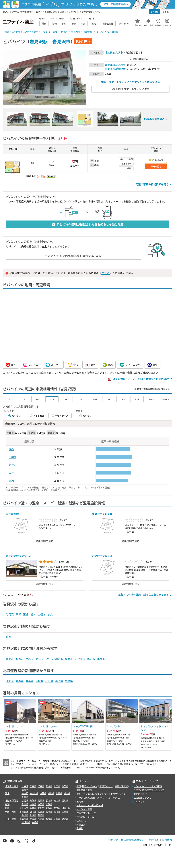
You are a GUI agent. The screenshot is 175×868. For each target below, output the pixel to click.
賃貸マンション (90, 786)
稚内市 (91, 659)
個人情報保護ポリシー (134, 840)
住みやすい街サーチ (86, 813)
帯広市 (30, 659)
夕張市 (49, 659)
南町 (9, 637)
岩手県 (30, 681)
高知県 (41, 815)
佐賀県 (33, 819)
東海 (7, 804)
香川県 (25, 815)
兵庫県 (33, 808)
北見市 (39, 659)
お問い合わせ (140, 794)
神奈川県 (34, 793)
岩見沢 (13, 465)
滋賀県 (49, 808)
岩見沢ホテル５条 (102, 556)
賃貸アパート (106, 786)
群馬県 (25, 797)
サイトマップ (140, 801)
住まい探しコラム (85, 817)
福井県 (65, 800)
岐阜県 (33, 804)
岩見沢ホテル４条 (102, 514)
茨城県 (59, 793)
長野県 (41, 800)
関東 (7, 793)
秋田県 (49, 681)
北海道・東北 (12, 786)
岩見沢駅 (39, 41)
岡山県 (33, 812)
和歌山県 (66, 808)
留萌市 (69, 659)
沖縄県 (35, 822)
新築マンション (101, 794)
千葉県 (51, 793)
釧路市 (20, 659)
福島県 (69, 681)
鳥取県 (41, 812)
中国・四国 (11, 812)
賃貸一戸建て (121, 786)
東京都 (25, 793)
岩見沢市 (61, 41)
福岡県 (25, 819)
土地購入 (81, 801)
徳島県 (65, 812)
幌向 (11, 449)
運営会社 (113, 840)
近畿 (7, 808)
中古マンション (118, 794)
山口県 (57, 812)
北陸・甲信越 (12, 800)
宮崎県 (65, 819)
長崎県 (41, 819)
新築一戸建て (97, 798)
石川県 (57, 800)
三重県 (49, 804)
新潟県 (25, 800)
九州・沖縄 (11, 819)
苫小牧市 (80, 659)
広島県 (25, 812)
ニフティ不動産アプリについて (149, 790)
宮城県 (39, 681)
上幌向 (13, 457)
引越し (80, 828)
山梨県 (33, 800)
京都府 (41, 808)
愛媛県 (33, 815)
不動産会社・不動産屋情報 (90, 805)
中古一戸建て (113, 798)
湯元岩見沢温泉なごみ (19, 556)
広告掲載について (142, 798)
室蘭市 (10, 659)
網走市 (59, 659)
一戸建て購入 (83, 798)
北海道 (109, 52)
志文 (50, 614)
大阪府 (25, 808)
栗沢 (11, 481)
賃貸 (79, 786)
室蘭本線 (110, 65)
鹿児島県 (26, 822)
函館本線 (110, 69)
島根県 (49, 812)
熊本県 (49, 819)
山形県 (59, 681)
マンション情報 (84, 809)
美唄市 (101, 659)
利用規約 (154, 840)
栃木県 (67, 793)
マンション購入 (84, 794)
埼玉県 (43, 793)
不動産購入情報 (84, 790)
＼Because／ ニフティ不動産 (148, 786)
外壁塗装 (81, 824)
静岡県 (41, 804)
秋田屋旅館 (12, 514)
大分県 (57, 819)
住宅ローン (82, 821)
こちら (105, 273)
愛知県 (25, 804)
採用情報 (167, 840)
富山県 (49, 800)
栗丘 (11, 473)
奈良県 (57, 808)
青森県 (20, 681)
